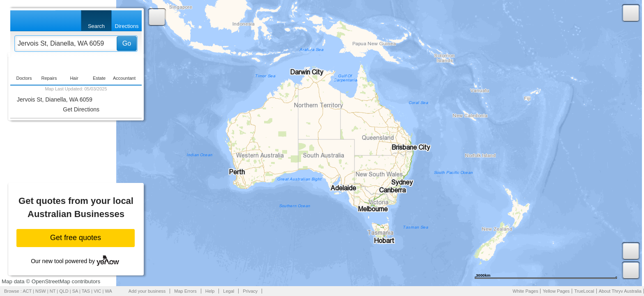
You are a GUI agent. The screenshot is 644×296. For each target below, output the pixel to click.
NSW (41, 291)
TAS (86, 291)
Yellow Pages (556, 291)
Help (210, 291)
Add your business (147, 291)
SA (75, 291)
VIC (97, 291)
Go (127, 43)
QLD (64, 291)
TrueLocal (584, 291)
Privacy (250, 291)
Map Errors (185, 291)
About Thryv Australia (620, 291)
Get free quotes (76, 238)
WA (109, 291)
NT (53, 291)
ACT (27, 291)
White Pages (525, 291)
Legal (229, 291)
